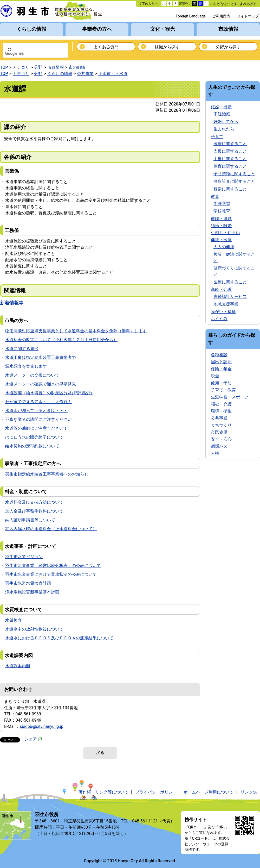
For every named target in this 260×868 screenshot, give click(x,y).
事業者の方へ (97, 29)
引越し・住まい (225, 233)
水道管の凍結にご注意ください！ (36, 428)
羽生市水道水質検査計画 (28, 583)
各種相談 (219, 355)
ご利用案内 (221, 16)
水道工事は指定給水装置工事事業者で (41, 357)
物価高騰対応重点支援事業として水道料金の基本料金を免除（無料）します (76, 331)
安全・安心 (221, 439)
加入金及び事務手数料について (34, 511)
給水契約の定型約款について (32, 446)
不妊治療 (222, 114)
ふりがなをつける (224, 4)
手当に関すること (230, 159)
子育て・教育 (223, 390)
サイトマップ (248, 16)
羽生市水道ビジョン (24, 557)
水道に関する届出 (22, 349)
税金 (215, 376)
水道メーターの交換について (32, 375)
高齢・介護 (221, 289)
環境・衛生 (221, 411)
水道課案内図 (18, 666)
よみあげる (248, 4)
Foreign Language (191, 16)
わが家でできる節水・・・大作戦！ (38, 402)
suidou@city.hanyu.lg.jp (42, 726)
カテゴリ (21, 67)
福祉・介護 (221, 404)
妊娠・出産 (221, 107)
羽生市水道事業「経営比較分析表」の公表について (53, 566)
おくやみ (219, 319)
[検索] (29, 54)
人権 (215, 453)
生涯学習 (222, 204)
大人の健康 (224, 247)
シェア (33, 739)
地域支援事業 (226, 304)
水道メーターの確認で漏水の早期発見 (41, 384)
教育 (215, 196)
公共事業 (85, 74)
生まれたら (224, 129)
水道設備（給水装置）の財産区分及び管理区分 (49, 393)
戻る (100, 753)
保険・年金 (221, 369)
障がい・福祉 (223, 312)
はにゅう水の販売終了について (34, 437)
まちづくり (221, 425)
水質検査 (14, 620)
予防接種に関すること (234, 174)
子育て (217, 137)
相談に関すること (230, 189)
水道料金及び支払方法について (34, 502)
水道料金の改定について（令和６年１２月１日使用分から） (61, 340)
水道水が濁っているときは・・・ (36, 411)
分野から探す (228, 47)
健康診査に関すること (234, 181)
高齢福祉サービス (230, 296)
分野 (38, 67)
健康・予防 (221, 383)
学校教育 (222, 211)
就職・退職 (221, 219)
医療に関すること (230, 144)
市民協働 (219, 432)
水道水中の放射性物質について (34, 629)
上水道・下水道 (113, 74)
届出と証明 (221, 362)
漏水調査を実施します (26, 366)
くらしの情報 (31, 29)
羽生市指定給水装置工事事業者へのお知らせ (47, 474)
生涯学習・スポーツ (230, 397)
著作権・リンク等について (103, 792)
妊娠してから (226, 121)
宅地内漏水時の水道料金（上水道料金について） (51, 529)
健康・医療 (221, 240)
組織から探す (167, 47)
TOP (4, 67)
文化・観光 (163, 29)
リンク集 (249, 792)
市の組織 (77, 67)
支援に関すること (230, 151)
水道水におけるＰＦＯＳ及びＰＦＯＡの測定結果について (59, 638)
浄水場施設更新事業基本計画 (32, 592)
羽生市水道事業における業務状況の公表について (51, 574)
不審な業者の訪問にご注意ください (38, 419)
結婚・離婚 (221, 226)
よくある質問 (106, 47)
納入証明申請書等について (30, 520)
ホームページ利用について (209, 792)
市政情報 (228, 29)
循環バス (219, 446)
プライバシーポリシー (156, 792)
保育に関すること (230, 166)
